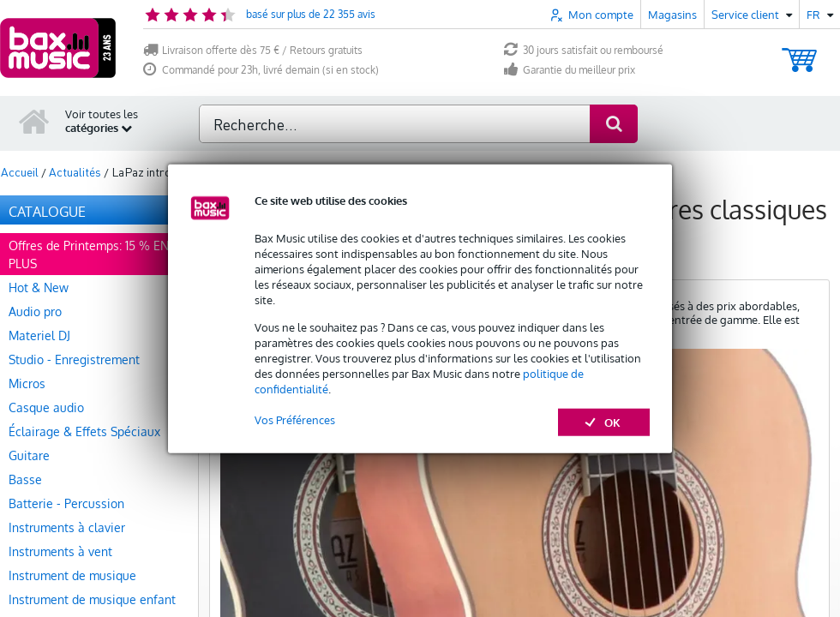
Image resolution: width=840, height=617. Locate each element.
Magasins (672, 15)
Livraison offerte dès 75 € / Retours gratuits (253, 50)
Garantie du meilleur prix (570, 70)
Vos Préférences (295, 419)
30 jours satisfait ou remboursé (584, 50)
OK (604, 422)
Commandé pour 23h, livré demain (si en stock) (261, 70)
